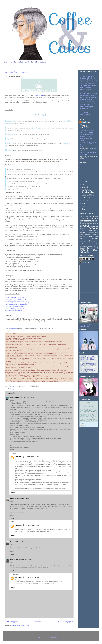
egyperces (94, 226)
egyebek (14, 389)
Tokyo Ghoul (92, 248)
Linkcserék (86, 206)
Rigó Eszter (19, 457)
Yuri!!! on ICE (84, 252)
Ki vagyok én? (87, 200)
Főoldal (38, 622)
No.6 (96, 237)
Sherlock (82, 241)
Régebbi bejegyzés (66, 622)
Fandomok (85, 184)
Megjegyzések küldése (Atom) (21, 625)
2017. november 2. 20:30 (22, 499)
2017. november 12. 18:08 (32, 577)
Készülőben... (87, 198)
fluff (90, 231)
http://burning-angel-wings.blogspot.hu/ (17, 305)
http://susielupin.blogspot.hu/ (14, 310)
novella (83, 239)
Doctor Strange (87, 223)
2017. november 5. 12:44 (22, 542)
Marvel (90, 236)
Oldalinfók (85, 209)
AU (97, 218)
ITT (25, 101)
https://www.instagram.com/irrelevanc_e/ (88, 150)
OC (89, 239)
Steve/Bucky (83, 246)
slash (82, 243)
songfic (95, 244)
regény (95, 239)
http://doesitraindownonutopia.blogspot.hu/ (18, 303)
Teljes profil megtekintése (85, 126)
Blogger (61, 637)
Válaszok (15, 453)
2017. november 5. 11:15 (32, 525)
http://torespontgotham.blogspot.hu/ (16, 306)
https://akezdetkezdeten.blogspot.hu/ (17, 301)
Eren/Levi (82, 229)
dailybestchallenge (88, 221)
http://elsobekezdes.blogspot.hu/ (15, 308)
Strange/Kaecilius (93, 246)
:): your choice (40, 95)
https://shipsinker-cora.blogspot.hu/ (16, 299)
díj (10, 389)
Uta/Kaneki (84, 250)
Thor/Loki (82, 248)
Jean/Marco (88, 235)
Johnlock (95, 235)
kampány (82, 237)
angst (95, 216)
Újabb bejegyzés (11, 622)
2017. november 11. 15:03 (23, 560)
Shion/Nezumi (93, 241)
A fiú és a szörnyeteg (86, 216)
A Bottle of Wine (88, 195)
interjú (81, 235)
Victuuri (95, 250)
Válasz (12, 450)
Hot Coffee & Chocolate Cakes (88, 191)
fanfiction (93, 228)
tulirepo (13, 560)
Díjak (83, 203)
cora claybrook (15, 398)
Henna (12, 499)
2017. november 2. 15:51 (27, 398)
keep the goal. (14, 328)
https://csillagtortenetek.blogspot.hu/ (16, 297)
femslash (83, 231)
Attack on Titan (86, 219)
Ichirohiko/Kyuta (93, 233)
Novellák (85, 187)
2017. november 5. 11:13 (32, 457)
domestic (95, 223)
